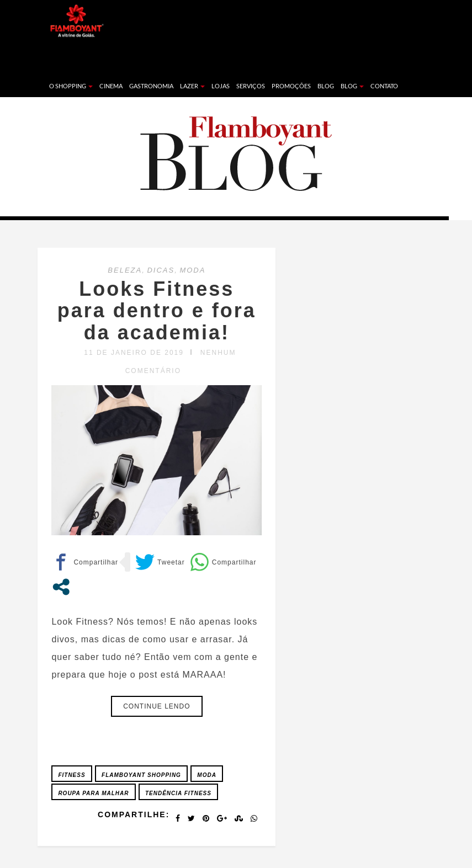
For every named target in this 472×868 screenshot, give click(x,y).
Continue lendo (157, 706)
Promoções (291, 86)
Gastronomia (151, 86)
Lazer (192, 86)
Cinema (111, 86)
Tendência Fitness (178, 793)
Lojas (221, 86)
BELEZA (125, 270)
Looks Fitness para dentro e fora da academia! (157, 311)
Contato (384, 86)
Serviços (251, 86)
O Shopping (71, 86)
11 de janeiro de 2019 (134, 353)
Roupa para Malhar (93, 793)
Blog (326, 86)
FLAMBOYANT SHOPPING (141, 775)
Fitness (71, 775)
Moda (207, 775)
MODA (192, 270)
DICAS (161, 270)
